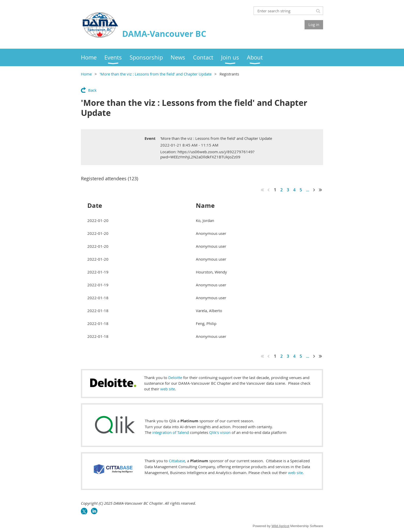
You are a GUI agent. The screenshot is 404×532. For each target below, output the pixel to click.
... (308, 190)
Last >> (321, 190)
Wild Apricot (280, 526)
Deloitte (175, 377)
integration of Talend (171, 432)
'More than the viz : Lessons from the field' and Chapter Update (156, 74)
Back (92, 90)
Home (86, 74)
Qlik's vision (220, 432)
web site (168, 389)
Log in (314, 24)
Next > (314, 190)
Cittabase (177, 461)
